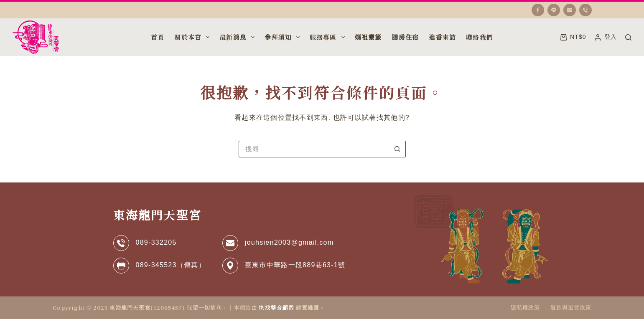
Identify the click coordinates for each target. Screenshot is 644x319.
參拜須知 (283, 37)
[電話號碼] (585, 10)
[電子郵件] (570, 10)
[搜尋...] (314, 149)
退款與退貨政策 (571, 308)
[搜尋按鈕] (397, 149)
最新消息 (238, 37)
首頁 (158, 37)
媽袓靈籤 (368, 37)
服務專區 (328, 37)
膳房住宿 (406, 37)
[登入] (606, 37)
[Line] (554, 10)
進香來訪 (442, 37)
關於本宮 (193, 37)
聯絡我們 (480, 37)
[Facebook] (538, 10)
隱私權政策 (525, 308)
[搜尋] (628, 37)
